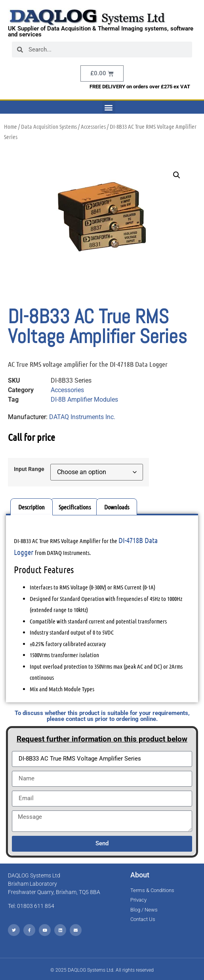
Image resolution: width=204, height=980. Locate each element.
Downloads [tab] (117, 507)
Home (10, 126)
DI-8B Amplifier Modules (84, 399)
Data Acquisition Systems (49, 126)
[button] (109, 107)
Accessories (93, 126)
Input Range (29, 469)
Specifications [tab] (75, 507)
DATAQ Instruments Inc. (82, 417)
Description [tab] (31, 507)
